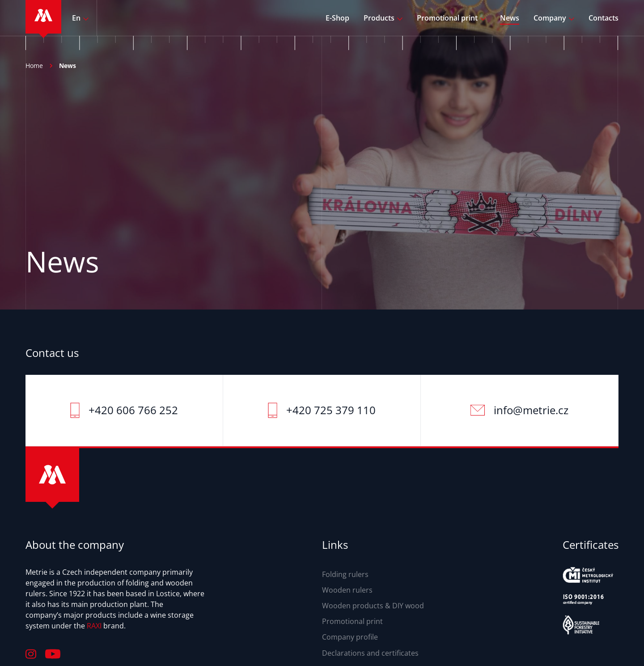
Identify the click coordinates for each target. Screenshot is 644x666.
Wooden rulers (347, 590)
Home (34, 66)
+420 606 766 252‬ (133, 410)
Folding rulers (345, 574)
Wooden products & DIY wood (373, 606)
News (510, 18)
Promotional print (447, 18)
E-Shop (337, 18)
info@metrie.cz (531, 410)
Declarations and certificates (370, 653)
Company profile (350, 637)
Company (550, 18)
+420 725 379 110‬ (331, 410)
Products (379, 18)
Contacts (604, 18)
